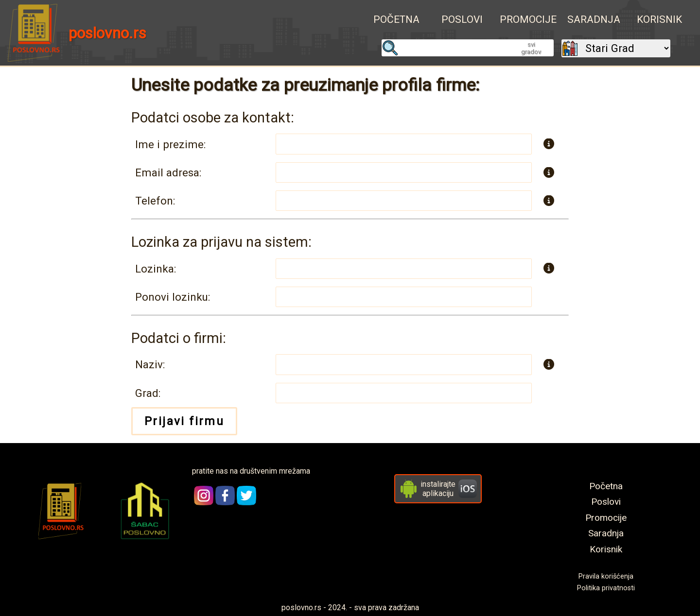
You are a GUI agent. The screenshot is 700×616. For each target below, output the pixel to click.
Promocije (528, 19)
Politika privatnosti (606, 588)
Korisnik (659, 19)
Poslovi (462, 19)
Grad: (148, 393)
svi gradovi (531, 48)
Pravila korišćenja (606, 576)
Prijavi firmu (184, 421)
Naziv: (150, 364)
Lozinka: (156, 269)
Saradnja (594, 19)
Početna (396, 19)
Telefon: (155, 201)
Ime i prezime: (170, 144)
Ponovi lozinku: (173, 297)
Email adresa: (168, 172)
